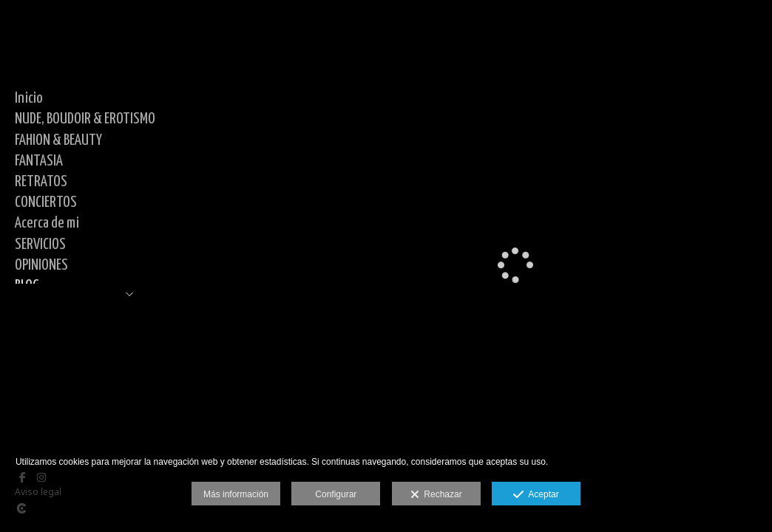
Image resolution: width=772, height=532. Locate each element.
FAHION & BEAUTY (58, 140)
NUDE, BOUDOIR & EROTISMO (85, 119)
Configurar (336, 494)
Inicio (29, 98)
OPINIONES (41, 265)
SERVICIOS (40, 245)
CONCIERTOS (46, 202)
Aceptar (536, 495)
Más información (236, 494)
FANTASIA (39, 161)
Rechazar (436, 495)
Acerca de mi (47, 223)
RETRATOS (41, 182)
